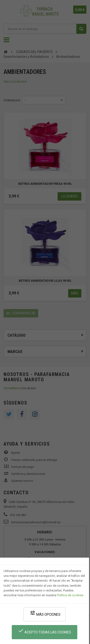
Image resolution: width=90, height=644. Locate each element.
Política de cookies (70, 595)
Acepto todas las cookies (45, 631)
